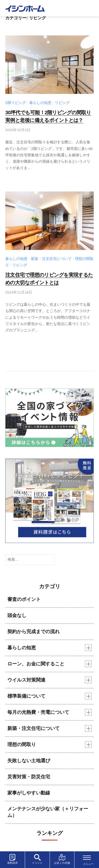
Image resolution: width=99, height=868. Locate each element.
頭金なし (17, 615)
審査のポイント (24, 599)
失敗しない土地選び (29, 761)
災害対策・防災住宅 (29, 777)
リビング (62, 103)
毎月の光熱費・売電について (38, 712)
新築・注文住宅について (51, 259)
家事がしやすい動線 (29, 793)
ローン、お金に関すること (36, 664)
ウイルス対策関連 (26, 680)
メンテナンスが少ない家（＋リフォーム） (48, 812)
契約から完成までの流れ (34, 632)
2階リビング (16, 103)
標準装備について (26, 696)
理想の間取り (22, 744)
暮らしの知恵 (40, 103)
